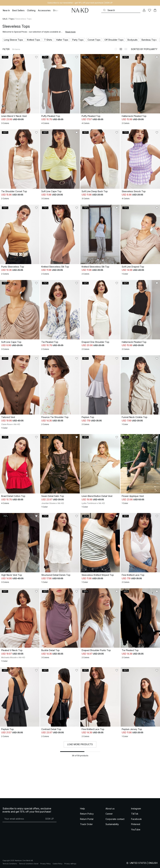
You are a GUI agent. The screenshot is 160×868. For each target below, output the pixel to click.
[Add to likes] (36, 57)
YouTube (136, 829)
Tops (11, 19)
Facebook (136, 819)
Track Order (86, 824)
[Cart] (155, 10)
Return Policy (87, 814)
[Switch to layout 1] (116, 49)
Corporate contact (115, 819)
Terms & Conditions (10, 864)
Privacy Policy (46, 864)
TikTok (135, 814)
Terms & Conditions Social (29, 864)
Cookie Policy (58, 864)
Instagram (136, 809)
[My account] (144, 10)
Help (82, 809)
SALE (5, 19)
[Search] (121, 10)
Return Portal (87, 819)
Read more (70, 32)
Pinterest (136, 824)
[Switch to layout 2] (121, 49)
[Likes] (150, 10)
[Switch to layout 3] (126, 49)
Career (109, 814)
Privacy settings (70, 864)
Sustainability (112, 824)
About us (110, 809)
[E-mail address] (23, 819)
